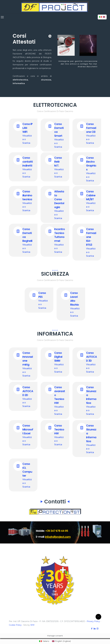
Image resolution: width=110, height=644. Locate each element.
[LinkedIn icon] (95, 629)
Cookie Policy (15, 625)
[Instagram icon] (98, 629)
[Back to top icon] (98, 617)
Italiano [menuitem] (46, 641)
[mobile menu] (2, 17)
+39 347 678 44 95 (57, 531)
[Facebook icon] (92, 629)
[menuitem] (44, 641)
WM (32, 625)
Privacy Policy (93, 621)
